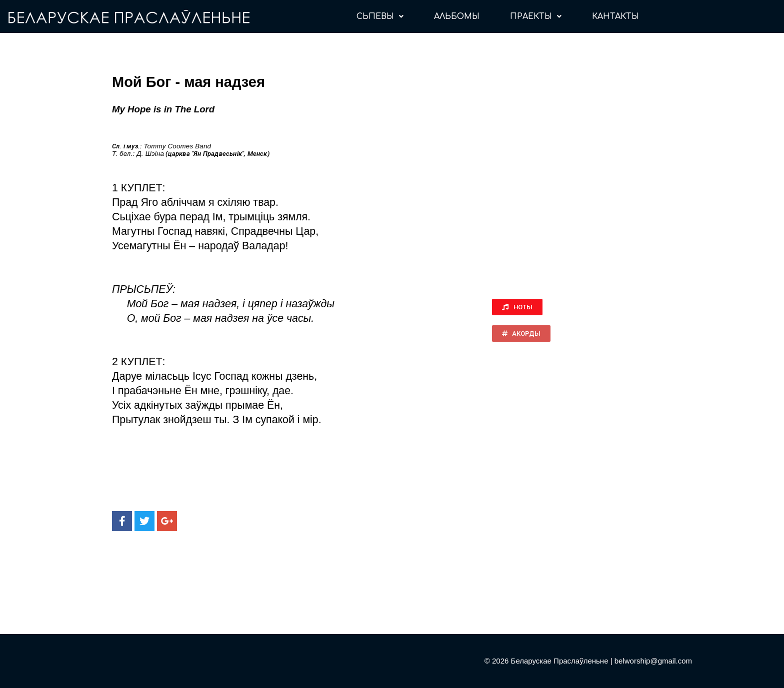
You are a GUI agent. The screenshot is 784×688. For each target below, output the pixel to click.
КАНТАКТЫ (615, 16)
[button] (517, 307)
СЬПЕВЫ (380, 16)
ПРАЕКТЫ (536, 16)
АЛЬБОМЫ (457, 16)
